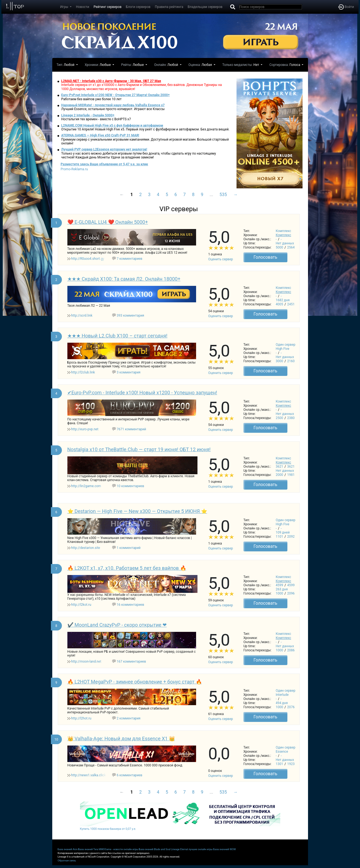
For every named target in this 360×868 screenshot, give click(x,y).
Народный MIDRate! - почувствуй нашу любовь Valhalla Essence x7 (113, 105)
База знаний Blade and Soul (155, 849)
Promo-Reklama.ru (74, 169)
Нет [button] (257, 65)
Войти (346, 7)
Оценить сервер (221, 259)
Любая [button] (207, 65)
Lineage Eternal (180, 849)
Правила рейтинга (169, 7)
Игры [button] (65, 7)
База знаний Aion (68, 849)
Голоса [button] (295, 65)
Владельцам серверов (205, 7)
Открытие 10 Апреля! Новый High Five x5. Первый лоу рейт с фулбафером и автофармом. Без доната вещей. (145, 129)
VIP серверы (178, 209)
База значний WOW (225, 849)
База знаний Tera (88, 849)
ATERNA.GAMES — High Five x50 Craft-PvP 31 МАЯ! (100, 135)
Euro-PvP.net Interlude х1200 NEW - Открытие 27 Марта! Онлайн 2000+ (116, 95)
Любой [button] (70, 65)
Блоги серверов (138, 7)
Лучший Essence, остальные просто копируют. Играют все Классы (113, 109)
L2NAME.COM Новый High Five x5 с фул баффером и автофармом (112, 125)
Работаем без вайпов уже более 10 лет (91, 99)
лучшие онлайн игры (200, 849)
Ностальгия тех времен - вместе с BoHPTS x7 (96, 119)
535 (223, 195)
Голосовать (265, 257)
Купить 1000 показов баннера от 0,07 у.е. (108, 829)
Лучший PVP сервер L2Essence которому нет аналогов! (104, 149)
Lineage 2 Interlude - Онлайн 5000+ (88, 115)
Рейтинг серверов (107, 7)
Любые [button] (106, 65)
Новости (83, 7)
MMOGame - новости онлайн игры (119, 849)
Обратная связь (67, 861)
